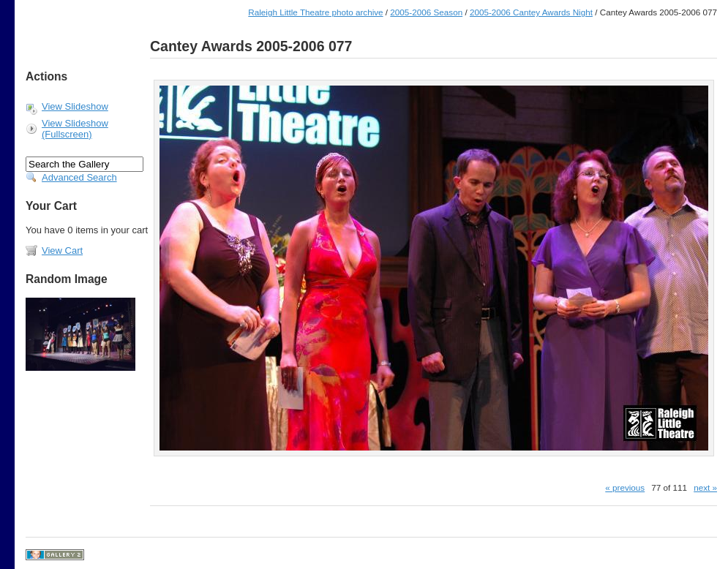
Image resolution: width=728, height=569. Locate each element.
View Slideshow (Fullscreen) (75, 129)
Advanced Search (79, 177)
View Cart (62, 250)
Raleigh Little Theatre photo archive (315, 12)
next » (705, 487)
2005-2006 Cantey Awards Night (531, 12)
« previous (625, 487)
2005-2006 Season (426, 12)
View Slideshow (75, 106)
